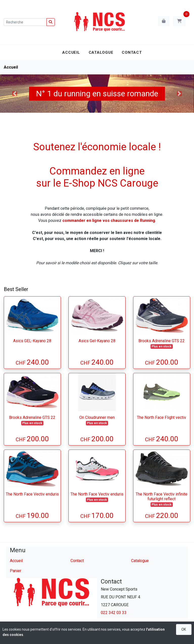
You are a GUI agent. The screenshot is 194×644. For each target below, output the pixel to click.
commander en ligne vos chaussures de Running (109, 221)
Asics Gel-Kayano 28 (97, 341)
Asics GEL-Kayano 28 (32, 341)
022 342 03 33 (114, 613)
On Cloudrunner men (97, 417)
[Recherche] (25, 22)
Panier (16, 571)
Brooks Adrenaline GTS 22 (162, 341)
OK (184, 629)
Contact (132, 52)
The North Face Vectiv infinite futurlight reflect (162, 496)
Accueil (71, 52)
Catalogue (101, 52)
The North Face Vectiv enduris (32, 494)
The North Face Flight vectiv (162, 417)
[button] (15, 94)
